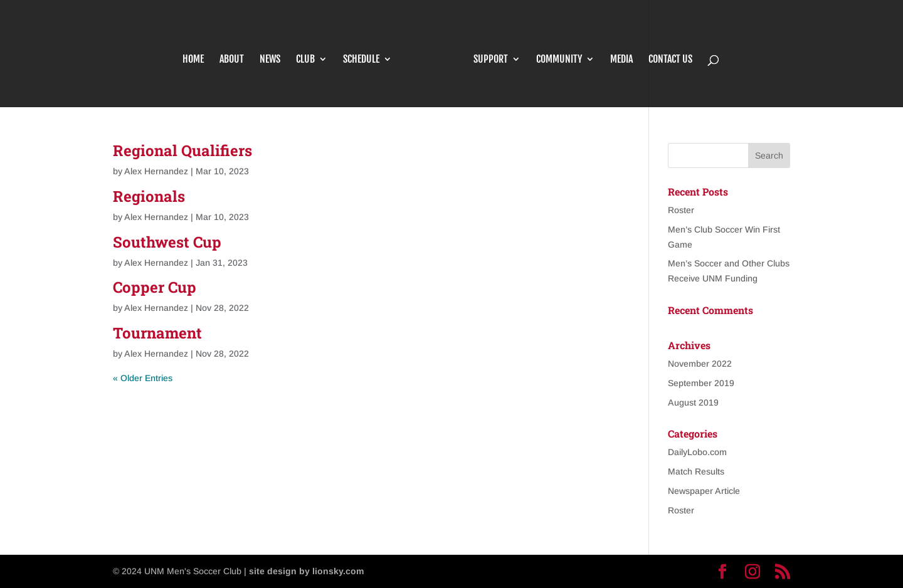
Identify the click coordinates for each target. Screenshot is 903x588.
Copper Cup (155, 287)
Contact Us (670, 60)
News (270, 60)
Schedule (361, 60)
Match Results (696, 471)
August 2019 (693, 402)
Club (305, 60)
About (232, 60)
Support (491, 60)
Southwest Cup (167, 242)
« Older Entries (143, 378)
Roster (681, 210)
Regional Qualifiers (182, 150)
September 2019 (701, 383)
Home (193, 60)
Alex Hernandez (156, 171)
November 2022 (700, 364)
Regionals (149, 196)
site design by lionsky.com (306, 571)
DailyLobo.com (697, 452)
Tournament (157, 333)
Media (621, 60)
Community (559, 60)
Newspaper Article (704, 491)
